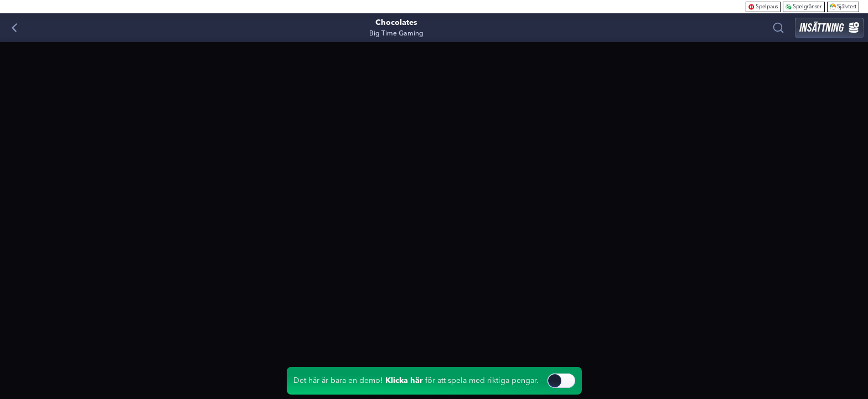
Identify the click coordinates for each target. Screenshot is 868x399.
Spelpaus (763, 6)
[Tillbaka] (14, 28)
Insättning (829, 27)
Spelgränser (804, 6)
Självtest (843, 6)
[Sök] (778, 28)
